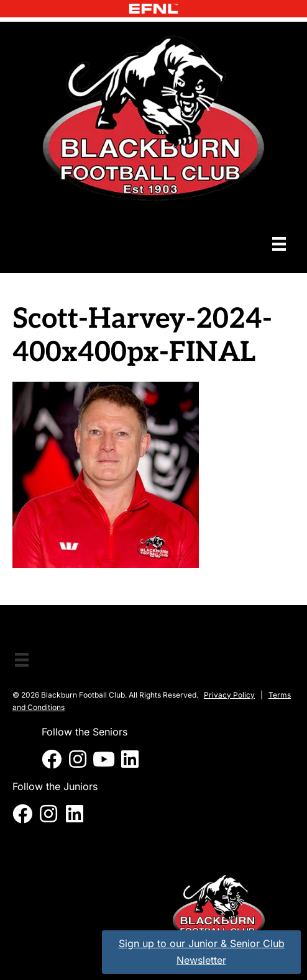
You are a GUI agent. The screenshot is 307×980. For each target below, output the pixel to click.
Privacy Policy (229, 695)
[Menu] (279, 244)
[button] (52, 759)
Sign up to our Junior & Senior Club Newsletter (202, 952)
